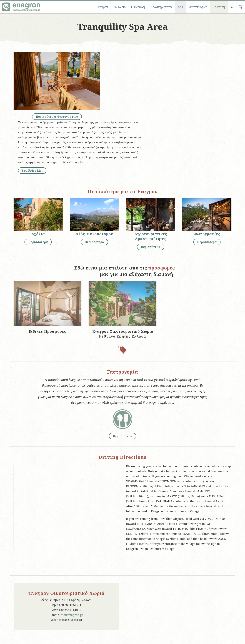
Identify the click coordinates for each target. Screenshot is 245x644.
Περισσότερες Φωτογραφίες (57, 117)
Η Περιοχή (138, 7)
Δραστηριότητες (162, 7)
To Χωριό (119, 7)
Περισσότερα (38, 242)
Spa (181, 7)
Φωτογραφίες (198, 7)
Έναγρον (102, 7)
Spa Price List (32, 171)
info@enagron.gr (71, 615)
